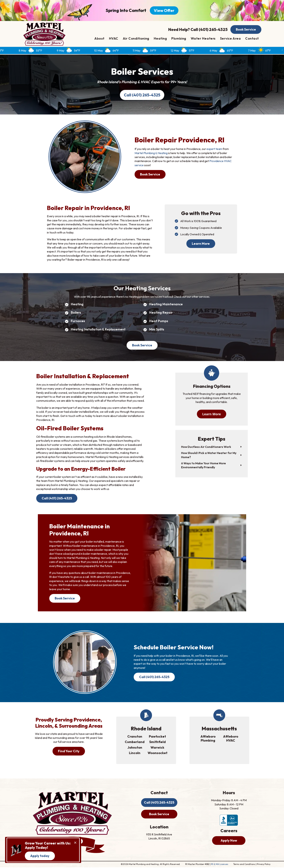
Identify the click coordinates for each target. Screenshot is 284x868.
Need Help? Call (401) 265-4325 (198, 29)
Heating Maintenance (166, 304)
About (99, 39)
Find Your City (69, 752)
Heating (160, 39)
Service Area (230, 39)
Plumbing (179, 39)
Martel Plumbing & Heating (151, 153)
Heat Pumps (159, 321)
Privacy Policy (264, 865)
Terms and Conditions (244, 865)
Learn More (201, 244)
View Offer (164, 10)
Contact (252, 39)
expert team (214, 149)
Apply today (40, 856)
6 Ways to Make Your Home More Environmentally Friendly (203, 466)
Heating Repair (161, 313)
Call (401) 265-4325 (142, 95)
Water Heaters (203, 39)
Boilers (76, 313)
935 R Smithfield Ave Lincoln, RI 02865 (159, 837)
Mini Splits (157, 330)
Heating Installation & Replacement (98, 330)
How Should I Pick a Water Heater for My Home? (209, 455)
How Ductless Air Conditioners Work (206, 447)
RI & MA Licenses (220, 865)
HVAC (114, 39)
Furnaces (78, 321)
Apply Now (229, 841)
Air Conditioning (136, 39)
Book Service (246, 30)
